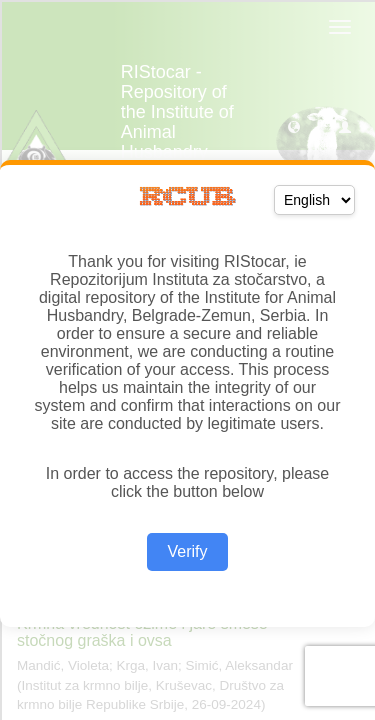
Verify (187, 551)
